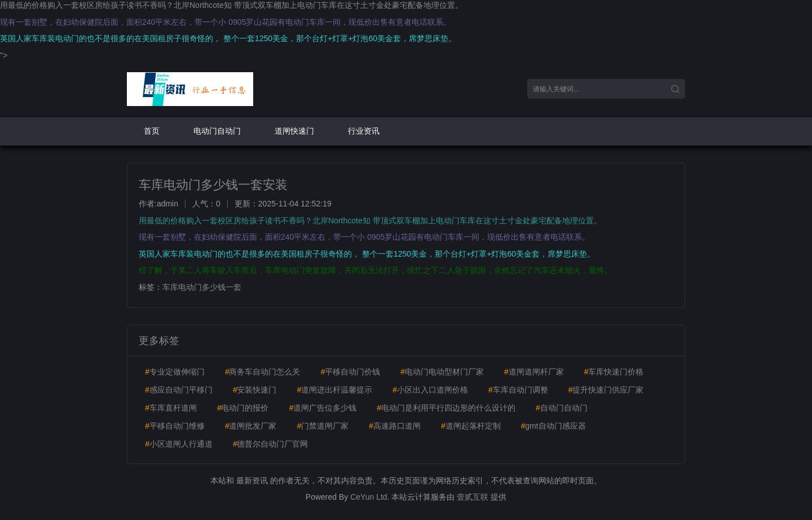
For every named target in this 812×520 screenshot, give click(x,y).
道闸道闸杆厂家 (534, 372)
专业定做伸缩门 (175, 372)
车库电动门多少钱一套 (202, 287)
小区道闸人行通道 (179, 444)
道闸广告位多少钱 (323, 408)
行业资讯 (364, 131)
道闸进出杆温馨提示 (334, 390)
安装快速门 (255, 390)
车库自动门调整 (518, 390)
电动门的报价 (243, 408)
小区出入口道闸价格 (430, 390)
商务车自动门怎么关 (263, 372)
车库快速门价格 (614, 372)
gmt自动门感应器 (553, 426)
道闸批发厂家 (251, 426)
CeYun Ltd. (370, 497)
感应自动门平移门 (179, 390)
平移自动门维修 (175, 426)
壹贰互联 (473, 497)
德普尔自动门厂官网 (271, 444)
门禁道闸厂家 (323, 426)
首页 (152, 131)
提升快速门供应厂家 (606, 390)
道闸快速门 (294, 131)
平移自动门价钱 (350, 372)
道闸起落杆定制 (471, 426)
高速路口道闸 (395, 426)
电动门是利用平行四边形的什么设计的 (446, 408)
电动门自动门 (217, 131)
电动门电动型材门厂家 (442, 372)
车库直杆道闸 (171, 408)
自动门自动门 (562, 408)
